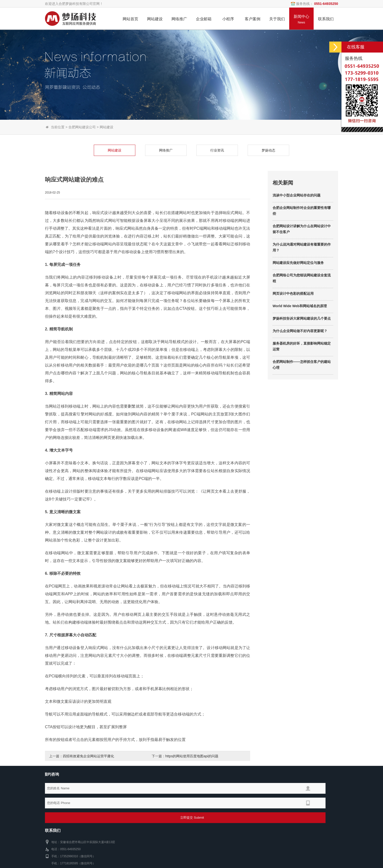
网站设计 (104, 565)
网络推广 (133, 150)
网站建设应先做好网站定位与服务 (298, 296)
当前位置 (58, 127)
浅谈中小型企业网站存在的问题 (297, 228)
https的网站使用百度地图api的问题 (192, 756)
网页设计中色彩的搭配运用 (293, 327)
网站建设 (106, 127)
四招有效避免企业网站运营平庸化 (88, 756)
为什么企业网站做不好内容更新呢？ (300, 364)
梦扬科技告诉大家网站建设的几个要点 (302, 352)
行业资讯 (184, 150)
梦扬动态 (235, 150)
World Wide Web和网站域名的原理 (300, 339)
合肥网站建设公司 (82, 127)
